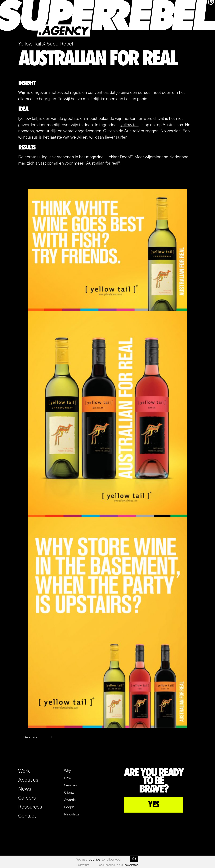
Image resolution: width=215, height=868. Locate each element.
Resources (30, 806)
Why (67, 771)
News (25, 788)
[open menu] (210, 35)
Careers (27, 797)
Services (71, 785)
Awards (70, 800)
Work (24, 771)
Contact (27, 815)
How (68, 778)
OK (134, 859)
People (69, 807)
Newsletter (72, 814)
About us (28, 779)
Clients (69, 792)
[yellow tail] (130, 124)
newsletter (131, 865)
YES (153, 805)
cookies (95, 859)
